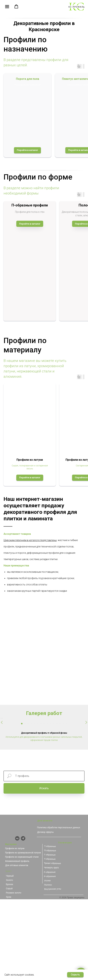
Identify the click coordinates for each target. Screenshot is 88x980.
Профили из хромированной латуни (23, 933)
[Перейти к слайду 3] (28, 804)
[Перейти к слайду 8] (44, 804)
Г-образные (50, 935)
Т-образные (50, 927)
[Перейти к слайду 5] (35, 804)
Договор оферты (46, 913)
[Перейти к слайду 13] (60, 804)
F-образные (50, 953)
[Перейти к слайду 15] (66, 804)
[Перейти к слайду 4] (31, 804)
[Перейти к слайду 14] (63, 804)
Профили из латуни (15, 929)
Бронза (10, 965)
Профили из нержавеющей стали (22, 938)
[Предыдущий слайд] (2, 759)
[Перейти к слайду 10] (50, 804)
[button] (16, 7)
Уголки (47, 961)
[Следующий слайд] (86, 759)
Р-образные (50, 957)
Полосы (48, 965)
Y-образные (50, 940)
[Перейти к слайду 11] (54, 804)
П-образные (50, 931)
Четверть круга (51, 948)
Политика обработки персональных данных (59, 908)
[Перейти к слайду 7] (41, 804)
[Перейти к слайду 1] (22, 804)
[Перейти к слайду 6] (38, 804)
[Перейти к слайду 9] (47, 804)
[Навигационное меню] (7, 7)
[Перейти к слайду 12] (57, 804)
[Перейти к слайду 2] (25, 804)
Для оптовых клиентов (17, 946)
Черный (10, 957)
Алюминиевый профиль (17, 942)
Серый (9, 969)
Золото (9, 961)
